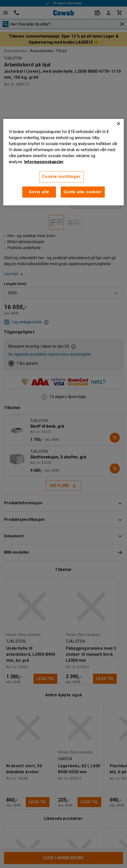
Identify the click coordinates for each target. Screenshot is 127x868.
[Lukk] (118, 124)
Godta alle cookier (83, 192)
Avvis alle (39, 192)
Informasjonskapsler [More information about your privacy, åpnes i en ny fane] (44, 162)
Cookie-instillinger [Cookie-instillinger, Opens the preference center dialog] (61, 177)
